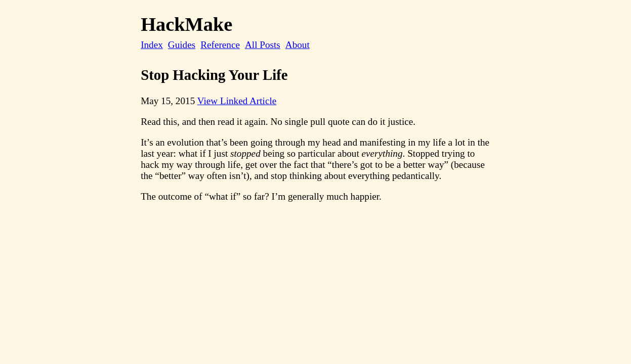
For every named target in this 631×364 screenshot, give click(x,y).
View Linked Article (237, 101)
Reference (220, 45)
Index (152, 45)
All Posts (263, 45)
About (298, 45)
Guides (182, 45)
